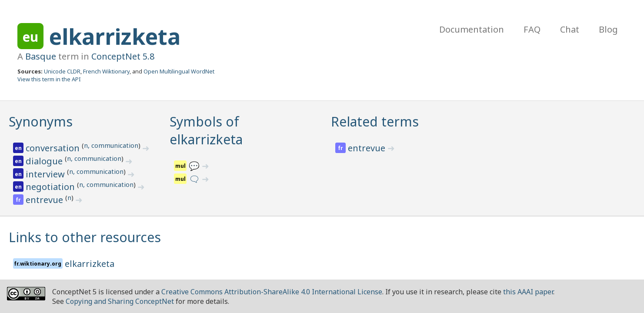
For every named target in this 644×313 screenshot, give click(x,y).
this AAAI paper (528, 292)
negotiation (51, 187)
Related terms (375, 122)
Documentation (472, 29)
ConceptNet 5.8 (123, 56)
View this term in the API (49, 79)
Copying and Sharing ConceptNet (120, 301)
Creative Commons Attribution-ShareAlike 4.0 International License (272, 292)
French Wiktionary (106, 71)
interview (46, 174)
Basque (41, 56)
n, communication (111, 145)
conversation (54, 148)
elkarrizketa (115, 37)
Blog (608, 29)
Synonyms (41, 122)
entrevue (45, 200)
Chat (570, 29)
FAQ (532, 29)
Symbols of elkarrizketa (206, 130)
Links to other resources (85, 237)
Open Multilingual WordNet (179, 71)
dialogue (45, 161)
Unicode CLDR (62, 71)
